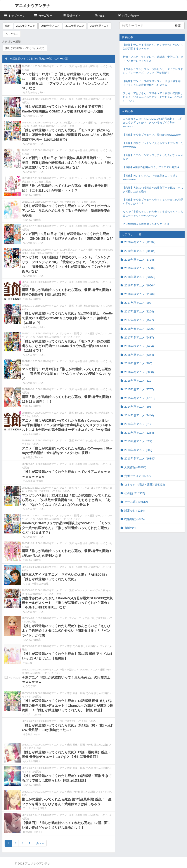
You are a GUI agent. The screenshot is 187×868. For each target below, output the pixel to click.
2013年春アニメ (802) (138, 450)
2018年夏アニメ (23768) (140, 277)
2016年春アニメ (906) (138, 363)
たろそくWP (30, 686)
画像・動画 (79, 693)
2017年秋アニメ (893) (138, 303)
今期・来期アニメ (69, 670)
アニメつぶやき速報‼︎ (34, 808)
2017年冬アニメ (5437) (139, 338)
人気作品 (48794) (135, 467)
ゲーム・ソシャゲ (85, 590)
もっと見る (12, 34)
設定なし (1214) (134, 511)
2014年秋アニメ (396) (138, 407)
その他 (79, 66)
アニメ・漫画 (67, 66)
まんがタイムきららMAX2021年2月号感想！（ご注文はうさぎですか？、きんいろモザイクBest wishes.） (153, 123)
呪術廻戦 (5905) (134, 519)
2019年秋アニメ (75, 26)
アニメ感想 (66, 646)
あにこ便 (28, 663)
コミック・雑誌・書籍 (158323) (145, 485)
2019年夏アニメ (100, 26)
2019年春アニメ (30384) (140, 251)
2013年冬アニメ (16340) (140, 459)
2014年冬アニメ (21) (138, 424)
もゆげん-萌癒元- (32, 195)
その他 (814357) (135, 493)
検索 (178, 26)
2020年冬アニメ (26, 26)
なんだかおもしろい (34, 92)
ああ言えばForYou (33, 457)
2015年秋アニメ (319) (138, 381)
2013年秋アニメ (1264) (139, 433)
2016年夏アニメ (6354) (139, 355)
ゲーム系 (30, 337)
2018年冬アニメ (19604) (140, 285)
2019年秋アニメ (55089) (140, 268)
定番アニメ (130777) (138, 476)
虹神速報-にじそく (33, 832)
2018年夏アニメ (68, 250)
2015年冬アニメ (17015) (140, 398)
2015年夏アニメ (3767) (139, 389)
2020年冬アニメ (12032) (140, 242)
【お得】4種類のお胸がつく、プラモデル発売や (151, 167)
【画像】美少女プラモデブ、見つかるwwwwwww (152, 135)
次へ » (40, 843)
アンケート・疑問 (85, 178)
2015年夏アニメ (68, 123)
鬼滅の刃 (130, 528)
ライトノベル (82, 488)
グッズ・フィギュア (70, 618)
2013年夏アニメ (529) (138, 441)
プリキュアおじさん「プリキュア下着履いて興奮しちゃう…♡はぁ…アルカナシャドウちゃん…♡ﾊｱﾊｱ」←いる (153, 97)
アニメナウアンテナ (33, 6)
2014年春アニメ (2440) (139, 415)
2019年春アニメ (50, 26)
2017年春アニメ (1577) (139, 320)
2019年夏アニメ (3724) (139, 260)
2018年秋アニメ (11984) (140, 294)
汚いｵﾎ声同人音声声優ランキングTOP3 (146, 224)
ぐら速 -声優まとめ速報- (36, 584)
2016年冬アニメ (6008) (139, 372)
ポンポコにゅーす (33, 714)
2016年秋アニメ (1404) (139, 346)
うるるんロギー (31, 734)
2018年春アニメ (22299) (140, 329)
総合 (8, 26)
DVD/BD (80, 413)
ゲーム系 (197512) (136, 502)
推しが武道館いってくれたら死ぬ (25, 48)
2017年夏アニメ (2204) (139, 311)
